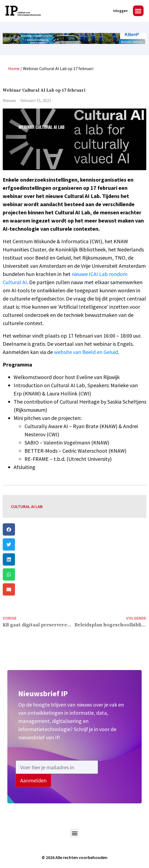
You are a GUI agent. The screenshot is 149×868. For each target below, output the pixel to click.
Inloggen (120, 11)
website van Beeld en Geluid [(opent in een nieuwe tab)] (86, 352)
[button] (138, 11)
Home (14, 68)
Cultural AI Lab (27, 506)
